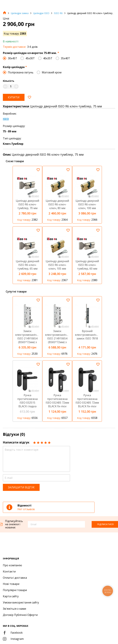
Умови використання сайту (21, 602)
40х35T (48, 58)
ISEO (6, 119)
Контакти (9, 571)
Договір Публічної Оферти (20, 615)
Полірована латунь (21, 72)
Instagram (13, 639)
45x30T (30, 58)
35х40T (65, 58)
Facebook (13, 633)
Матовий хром (52, 72)
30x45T (13, 58)
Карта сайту (11, 596)
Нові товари (11, 584)
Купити (14, 97)
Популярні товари (15, 590)
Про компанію (12, 565)
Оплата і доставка (15, 578)
